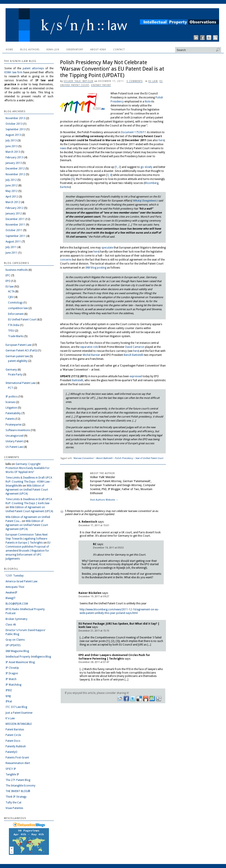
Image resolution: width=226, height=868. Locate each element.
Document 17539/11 (134, 132)
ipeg (8, 696)
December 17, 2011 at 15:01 (94, 525)
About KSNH (98, 50)
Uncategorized (14, 436)
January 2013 (14, 163)
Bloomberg (151, 183)
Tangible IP (12, 774)
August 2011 (13, 242)
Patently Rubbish (16, 746)
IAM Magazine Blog (17, 651)
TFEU (11, 331)
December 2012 (15, 169)
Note (148, 102)
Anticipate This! (15, 587)
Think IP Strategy (16, 797)
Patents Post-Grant (17, 758)
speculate (107, 248)
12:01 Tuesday (15, 576)
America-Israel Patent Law (21, 581)
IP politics (12, 397)
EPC (8, 275)
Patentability (13, 413)
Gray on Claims (15, 640)
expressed (136, 376)
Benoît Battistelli (133, 355)
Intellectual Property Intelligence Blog (28, 657)
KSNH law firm (13, 72)
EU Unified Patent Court (22, 320)
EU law (153, 81)
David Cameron (135, 347)
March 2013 (13, 152)
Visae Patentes (14, 808)
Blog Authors (30, 50)
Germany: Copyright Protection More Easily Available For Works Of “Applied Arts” (28, 468)
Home (9, 50)
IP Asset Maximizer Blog (20, 662)
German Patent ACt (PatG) (21, 350)
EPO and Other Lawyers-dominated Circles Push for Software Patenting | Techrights (114, 657)
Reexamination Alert (18, 763)
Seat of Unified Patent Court (149, 458)
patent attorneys (33, 68)
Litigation (11, 408)
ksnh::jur (53, 50)
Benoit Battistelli (104, 458)
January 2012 (14, 214)
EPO (8, 281)
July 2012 (11, 180)
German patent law (17, 356)
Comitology (15, 303)
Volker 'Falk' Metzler (79, 81)
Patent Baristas (15, 729)
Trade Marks (16, 336)
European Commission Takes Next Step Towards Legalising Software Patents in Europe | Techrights (27, 539)
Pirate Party (15, 375)
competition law (18, 308)
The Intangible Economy (20, 786)
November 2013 (15, 118)
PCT (11, 388)
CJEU (11, 297)
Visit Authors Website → (104, 500)
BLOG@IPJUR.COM (17, 604)
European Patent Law (18, 345)
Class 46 (11, 625)
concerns (66, 260)
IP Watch (11, 679)
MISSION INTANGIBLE (19, 724)
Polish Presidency (124, 458)
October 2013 (14, 124)
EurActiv (65, 187)
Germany (11, 370)
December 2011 (15, 219)
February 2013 (14, 157)
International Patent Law (21, 383)
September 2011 (16, 236)
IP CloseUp (12, 668)
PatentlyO (11, 752)
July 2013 (11, 141)
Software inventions (18, 430)
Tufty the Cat (13, 803)
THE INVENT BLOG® (18, 791)
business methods (17, 270)
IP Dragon (12, 673)
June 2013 (12, 146)
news (63, 148)
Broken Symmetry (16, 619)
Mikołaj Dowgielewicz (145, 201)
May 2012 (12, 191)
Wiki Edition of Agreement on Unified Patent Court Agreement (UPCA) (27, 490)
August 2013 (13, 135)
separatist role (89, 347)
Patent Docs (13, 741)
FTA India (14, 325)
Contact (119, 50)
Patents (10, 419)
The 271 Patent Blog (18, 780)
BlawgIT (11, 598)
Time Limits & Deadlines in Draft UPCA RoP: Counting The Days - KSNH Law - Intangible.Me (29, 482)
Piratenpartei (13, 425)
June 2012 (12, 185)
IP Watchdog (13, 685)
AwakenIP (11, 593)
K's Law (10, 718)
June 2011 (12, 253)
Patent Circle (13, 735)
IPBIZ (9, 690)
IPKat (9, 701)
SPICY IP (11, 769)
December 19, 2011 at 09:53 (108, 548)
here (161, 140)
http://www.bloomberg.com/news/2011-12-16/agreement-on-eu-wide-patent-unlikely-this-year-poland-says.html (119, 611)
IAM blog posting (96, 268)
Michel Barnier (91, 355)
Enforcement (16, 314)
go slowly (146, 167)
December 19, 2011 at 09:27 (94, 596)
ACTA (11, 291)
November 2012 (15, 174)
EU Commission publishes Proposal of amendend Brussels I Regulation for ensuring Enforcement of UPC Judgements (28, 551)
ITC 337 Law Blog (16, 707)
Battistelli (78, 380)
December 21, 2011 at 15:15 (94, 631)
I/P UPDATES (13, 645)
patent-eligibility (18, 361)
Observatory (75, 50)
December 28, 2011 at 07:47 (94, 662)
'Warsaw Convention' (83, 458)
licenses (10, 402)
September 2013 (16, 129)
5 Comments (135, 81)
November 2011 (15, 225)
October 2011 (14, 230)
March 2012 (13, 202)
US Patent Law (14, 447)
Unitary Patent (101, 85)
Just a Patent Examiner (19, 713)
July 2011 (11, 247)
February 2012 (14, 208)
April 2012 (12, 197)
